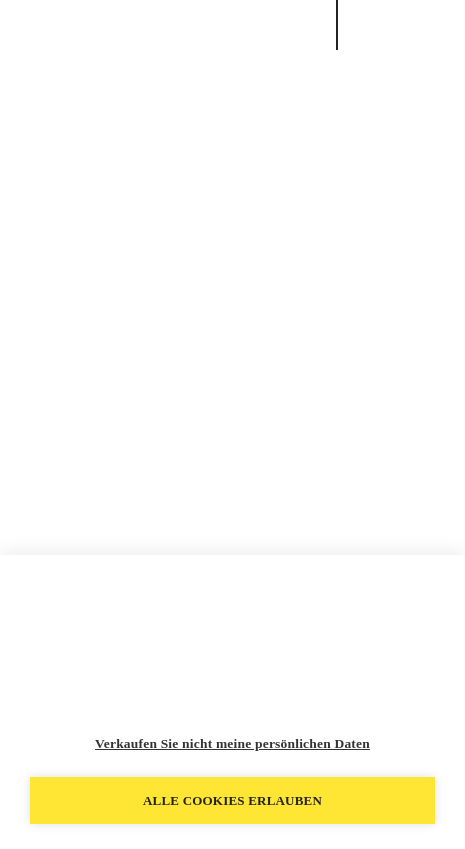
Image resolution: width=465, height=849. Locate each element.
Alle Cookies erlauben (232, 800)
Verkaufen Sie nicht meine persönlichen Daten (232, 743)
